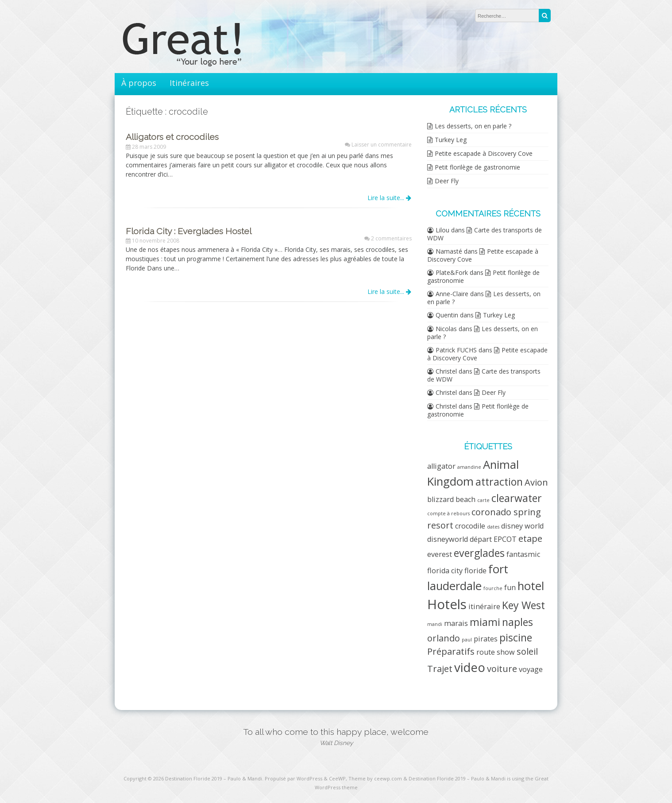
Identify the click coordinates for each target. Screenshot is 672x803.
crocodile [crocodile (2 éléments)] (470, 526)
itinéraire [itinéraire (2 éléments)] (484, 606)
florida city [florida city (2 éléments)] (445, 571)
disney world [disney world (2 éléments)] (522, 526)
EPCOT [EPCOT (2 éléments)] (505, 539)
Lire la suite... (389, 198)
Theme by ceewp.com (375, 778)
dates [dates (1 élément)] (493, 527)
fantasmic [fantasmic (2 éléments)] (523, 554)
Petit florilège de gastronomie (477, 167)
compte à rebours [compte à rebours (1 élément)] (448, 513)
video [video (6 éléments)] (470, 667)
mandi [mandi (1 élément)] (435, 624)
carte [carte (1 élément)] (483, 500)
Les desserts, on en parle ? (473, 126)
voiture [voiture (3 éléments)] (502, 669)
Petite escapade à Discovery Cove (484, 153)
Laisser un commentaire (382, 145)
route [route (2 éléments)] (486, 652)
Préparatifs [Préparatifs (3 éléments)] (451, 651)
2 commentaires (391, 238)
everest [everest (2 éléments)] (440, 554)
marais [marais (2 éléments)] (456, 623)
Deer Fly (447, 181)
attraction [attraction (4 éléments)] (499, 482)
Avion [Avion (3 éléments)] (536, 482)
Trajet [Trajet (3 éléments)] (440, 669)
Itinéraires (189, 83)
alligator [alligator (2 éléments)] (441, 466)
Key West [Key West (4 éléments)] (523, 605)
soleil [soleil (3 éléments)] (527, 651)
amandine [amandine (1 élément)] (469, 467)
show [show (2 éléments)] (506, 652)
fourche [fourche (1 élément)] (493, 588)
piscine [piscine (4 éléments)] (516, 637)
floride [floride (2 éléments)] (475, 571)
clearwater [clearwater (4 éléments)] (517, 498)
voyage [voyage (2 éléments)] (531, 669)
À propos (139, 83)
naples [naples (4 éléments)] (518, 622)
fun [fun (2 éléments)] (510, 587)
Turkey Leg (451, 140)
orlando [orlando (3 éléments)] (444, 638)
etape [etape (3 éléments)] (530, 539)
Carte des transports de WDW (485, 234)
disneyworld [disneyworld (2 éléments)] (448, 539)
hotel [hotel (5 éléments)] (531, 586)
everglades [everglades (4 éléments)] (479, 553)
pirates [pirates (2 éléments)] (486, 639)
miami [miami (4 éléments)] (485, 622)
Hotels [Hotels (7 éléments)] (447, 604)
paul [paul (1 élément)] (467, 640)
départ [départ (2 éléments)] (481, 539)
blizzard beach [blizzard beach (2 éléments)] (451, 499)
